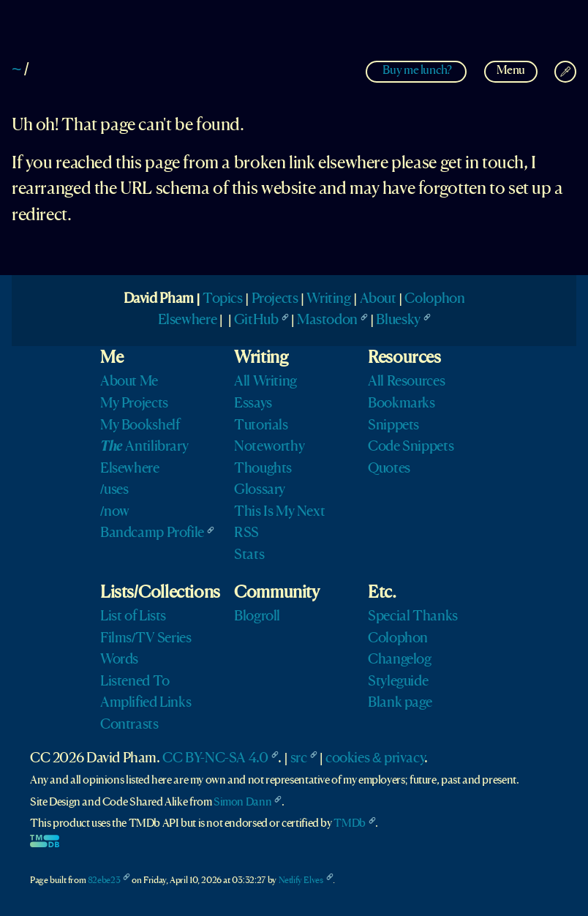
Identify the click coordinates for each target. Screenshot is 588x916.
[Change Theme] (565, 72)
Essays (253, 404)
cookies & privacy (375, 759)
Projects (275, 299)
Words (119, 660)
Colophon (434, 299)
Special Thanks (413, 617)
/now (115, 512)
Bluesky (398, 320)
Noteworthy (269, 447)
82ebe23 (104, 881)
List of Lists (133, 617)
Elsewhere (188, 320)
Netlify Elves (301, 881)
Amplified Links (146, 703)
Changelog (400, 660)
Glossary (260, 490)
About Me (129, 382)
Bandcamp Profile (152, 533)
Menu (511, 71)
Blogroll (257, 617)
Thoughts (263, 469)
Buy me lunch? (417, 71)
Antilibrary (144, 447)
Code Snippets (411, 447)
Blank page (400, 703)
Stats (249, 555)
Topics (223, 299)
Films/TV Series (146, 639)
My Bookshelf (140, 426)
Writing (328, 299)
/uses (114, 490)
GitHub (256, 320)
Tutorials (261, 426)
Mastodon (327, 320)
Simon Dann (242, 803)
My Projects (134, 404)
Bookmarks (402, 404)
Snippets (393, 426)
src (299, 759)
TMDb (349, 824)
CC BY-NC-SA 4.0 (215, 759)
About (378, 299)
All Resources (406, 382)
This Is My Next (279, 512)
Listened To (135, 682)
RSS (246, 533)
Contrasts (129, 725)
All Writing (265, 382)
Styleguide (398, 682)
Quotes (389, 469)
